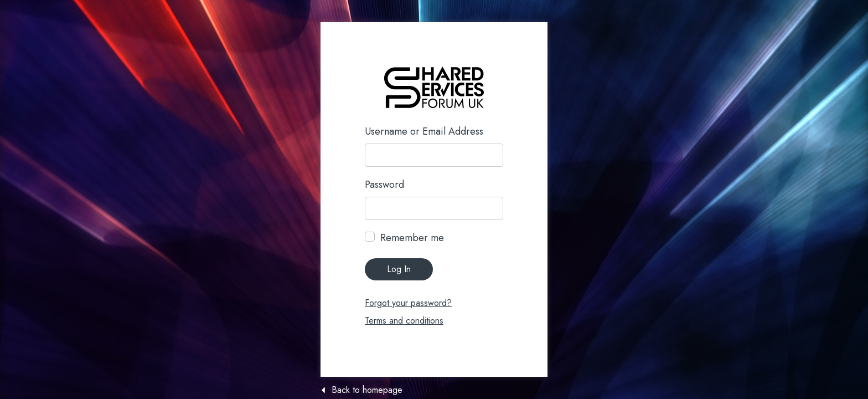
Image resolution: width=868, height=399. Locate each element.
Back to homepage (367, 390)
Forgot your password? (408, 303)
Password (384, 185)
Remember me (412, 238)
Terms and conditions (404, 321)
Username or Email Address (424, 131)
